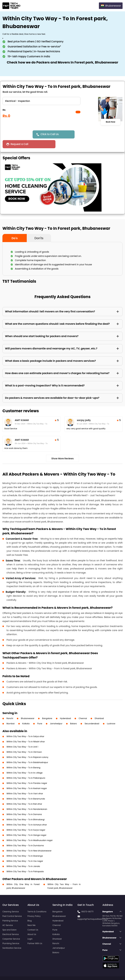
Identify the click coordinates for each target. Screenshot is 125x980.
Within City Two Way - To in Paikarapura (26, 768)
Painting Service (10, 911)
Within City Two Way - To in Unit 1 (22, 737)
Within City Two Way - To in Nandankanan (27, 799)
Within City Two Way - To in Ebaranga (25, 846)
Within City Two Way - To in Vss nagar (25, 851)
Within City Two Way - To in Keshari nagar (27, 779)
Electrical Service (11, 925)
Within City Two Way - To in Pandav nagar (27, 773)
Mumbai (11, 714)
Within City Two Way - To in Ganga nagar (26, 825)
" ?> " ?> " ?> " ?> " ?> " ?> (42, 101)
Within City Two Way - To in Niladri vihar (26, 732)
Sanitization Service (12, 938)
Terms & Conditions (37, 902)
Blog (30, 911)
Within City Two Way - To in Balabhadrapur (27, 753)
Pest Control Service (12, 906)
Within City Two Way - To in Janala (23, 857)
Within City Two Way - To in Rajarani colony (27, 747)
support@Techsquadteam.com (93, 909)
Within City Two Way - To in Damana (24, 805)
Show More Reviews (63, 449)
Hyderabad (65, 709)
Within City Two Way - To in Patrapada (25, 862)
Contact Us (33, 920)
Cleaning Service (11, 902)
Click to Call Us (50, 134)
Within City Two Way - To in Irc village (24, 763)
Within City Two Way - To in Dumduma (25, 836)
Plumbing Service (11, 934)
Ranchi (10, 709)
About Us (32, 925)
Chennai (83, 709)
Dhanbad (99, 709)
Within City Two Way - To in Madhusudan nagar (30, 831)
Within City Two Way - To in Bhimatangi (26, 810)
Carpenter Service (11, 929)
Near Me (31, 915)
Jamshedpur (56, 714)
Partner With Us (35, 934)
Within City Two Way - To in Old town (24, 742)
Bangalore (47, 709)
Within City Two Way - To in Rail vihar (24, 794)
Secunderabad (92, 714)
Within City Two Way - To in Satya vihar (25, 727)
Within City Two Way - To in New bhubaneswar (29, 841)
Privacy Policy (34, 906)
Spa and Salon (9, 920)
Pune (40, 714)
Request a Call (89, 134)
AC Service (8, 915)
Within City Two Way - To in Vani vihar (25, 784)
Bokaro (74, 714)
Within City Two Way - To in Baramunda (26, 789)
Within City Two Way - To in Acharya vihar (27, 815)
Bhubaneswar (28, 709)
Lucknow (111, 714)
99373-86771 (87, 902)
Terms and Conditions (110, 972)
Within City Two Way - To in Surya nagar (26, 820)
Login (30, 929)
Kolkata (26, 714)
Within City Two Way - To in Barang (23, 758)
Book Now (111, 122)
